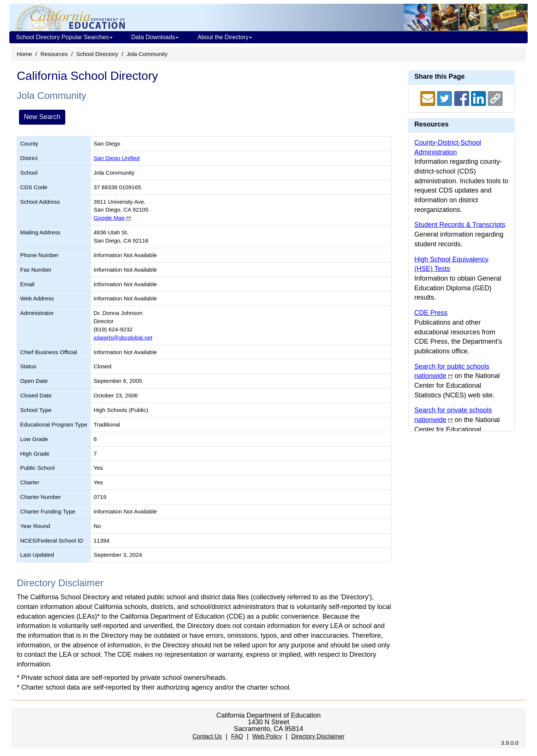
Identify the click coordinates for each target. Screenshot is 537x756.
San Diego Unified (117, 158)
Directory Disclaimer (318, 736)
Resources (54, 54)
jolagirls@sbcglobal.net (123, 338)
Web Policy (267, 736)
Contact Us (207, 736)
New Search (42, 117)
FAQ (237, 736)
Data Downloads (155, 37)
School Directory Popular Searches (64, 37)
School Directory (97, 54)
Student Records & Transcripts (460, 225)
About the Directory (225, 37)
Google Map (109, 218)
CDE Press (431, 313)
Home (24, 54)
